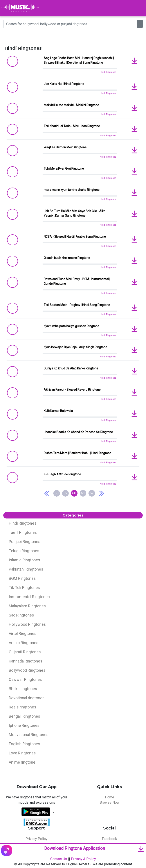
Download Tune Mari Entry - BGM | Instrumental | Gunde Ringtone (77, 281)
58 (57, 493)
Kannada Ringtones (26, 661)
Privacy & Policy (83, 859)
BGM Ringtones (22, 578)
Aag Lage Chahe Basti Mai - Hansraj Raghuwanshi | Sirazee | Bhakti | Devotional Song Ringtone (79, 60)
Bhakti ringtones (23, 689)
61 (83, 493)
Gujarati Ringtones (25, 652)
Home (110, 797)
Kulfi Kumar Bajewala (58, 411)
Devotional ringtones (27, 698)
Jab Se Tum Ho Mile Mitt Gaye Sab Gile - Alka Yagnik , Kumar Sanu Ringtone (75, 213)
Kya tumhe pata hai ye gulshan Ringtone (71, 326)
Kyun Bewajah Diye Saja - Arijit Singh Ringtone (75, 347)
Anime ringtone (22, 762)
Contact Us (59, 859)
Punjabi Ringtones (25, 542)
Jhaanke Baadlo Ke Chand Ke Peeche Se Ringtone (78, 432)
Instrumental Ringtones (29, 597)
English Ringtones (24, 744)
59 (65, 493)
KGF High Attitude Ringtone (62, 474)
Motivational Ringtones (29, 735)
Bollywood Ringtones (27, 670)
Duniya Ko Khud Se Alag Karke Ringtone (71, 368)
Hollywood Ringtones (27, 624)
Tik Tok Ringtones (24, 588)
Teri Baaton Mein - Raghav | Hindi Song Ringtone (77, 305)
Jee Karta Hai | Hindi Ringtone (64, 84)
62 (92, 493)
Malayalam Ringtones (27, 606)
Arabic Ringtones (24, 643)
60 (74, 493)
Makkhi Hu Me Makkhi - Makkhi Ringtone (71, 105)
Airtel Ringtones (23, 633)
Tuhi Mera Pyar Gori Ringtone (64, 169)
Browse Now (110, 802)
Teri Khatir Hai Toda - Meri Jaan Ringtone (72, 126)
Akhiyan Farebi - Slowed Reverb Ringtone (72, 390)
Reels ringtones (23, 707)
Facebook (109, 839)
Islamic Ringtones (24, 560)
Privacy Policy (36, 839)
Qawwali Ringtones (25, 679)
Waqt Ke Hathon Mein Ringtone (65, 147)
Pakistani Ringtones (26, 569)
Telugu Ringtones (24, 551)
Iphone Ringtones (24, 725)
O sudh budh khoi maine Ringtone (67, 258)
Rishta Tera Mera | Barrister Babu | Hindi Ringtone (78, 453)
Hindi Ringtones (108, 72)
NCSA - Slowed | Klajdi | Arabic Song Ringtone (75, 237)
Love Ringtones (22, 753)
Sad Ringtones (21, 615)
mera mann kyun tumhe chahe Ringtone (72, 190)
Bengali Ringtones (24, 716)
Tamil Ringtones (23, 532)
